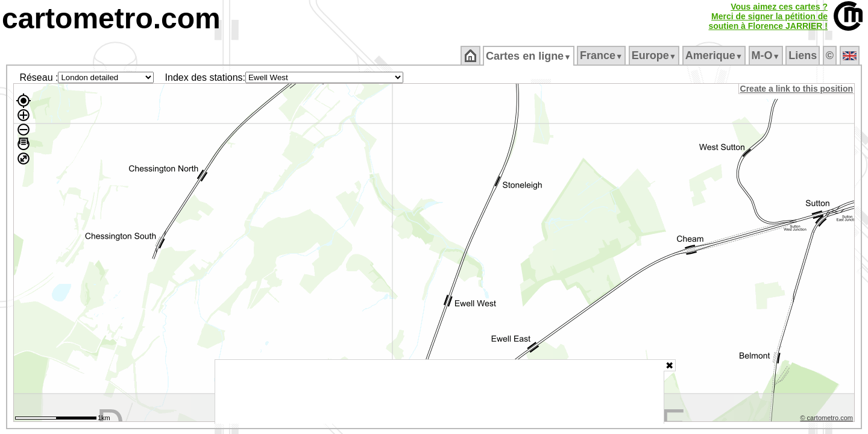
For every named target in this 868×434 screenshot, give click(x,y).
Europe (655, 55)
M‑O (766, 55)
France (602, 55)
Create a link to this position (797, 89)
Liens (804, 55)
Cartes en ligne (530, 56)
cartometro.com (111, 18)
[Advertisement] (439, 392)
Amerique (715, 55)
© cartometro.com (828, 420)
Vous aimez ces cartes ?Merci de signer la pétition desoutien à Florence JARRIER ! (768, 16)
